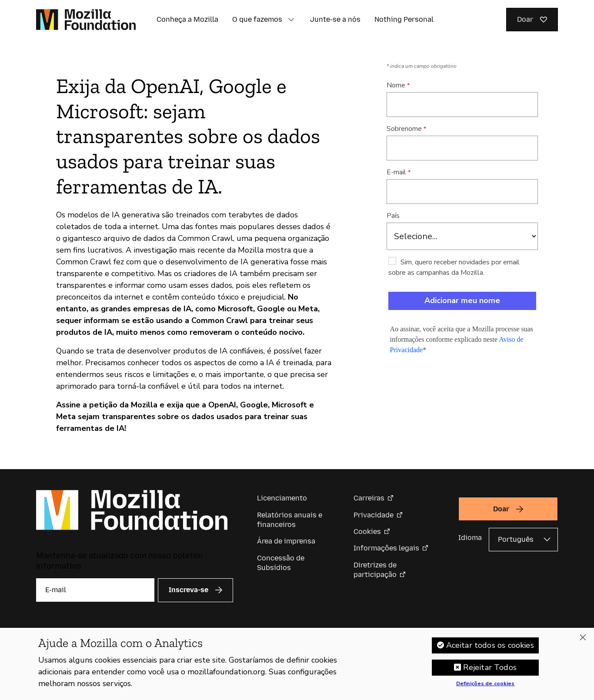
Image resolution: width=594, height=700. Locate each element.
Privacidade (374, 515)
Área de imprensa (286, 541)
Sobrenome (404, 129)
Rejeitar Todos (490, 669)
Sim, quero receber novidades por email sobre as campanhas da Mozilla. (454, 267)
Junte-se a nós (335, 19)
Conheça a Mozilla (187, 19)
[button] (291, 20)
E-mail (396, 172)
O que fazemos (257, 19)
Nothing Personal (404, 19)
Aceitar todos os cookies (490, 647)
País (393, 216)
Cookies (367, 532)
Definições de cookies (486, 685)
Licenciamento (282, 498)
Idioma (470, 538)
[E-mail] (95, 590)
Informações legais (386, 548)
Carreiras (369, 498)
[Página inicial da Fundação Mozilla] (86, 20)
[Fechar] (583, 639)
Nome (396, 85)
